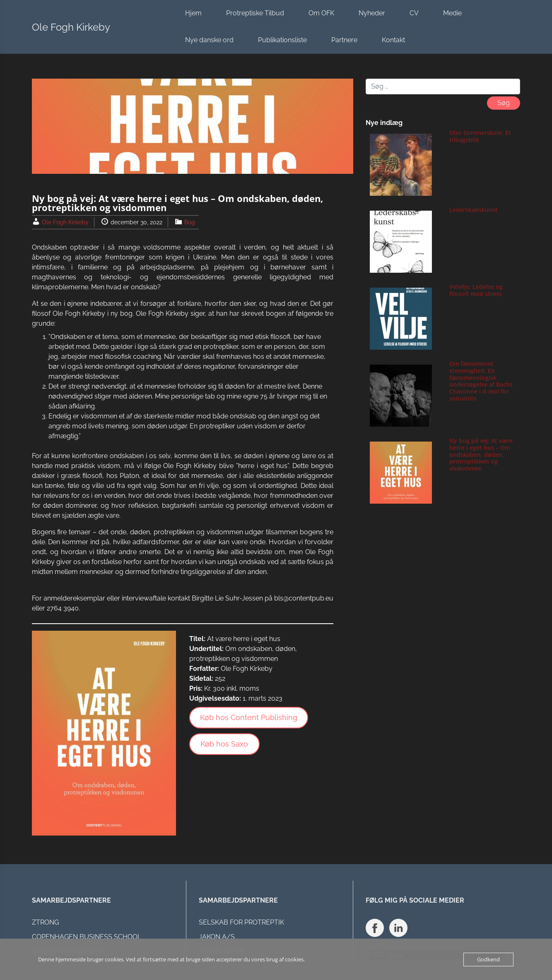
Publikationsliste (282, 40)
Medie (452, 13)
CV (414, 13)
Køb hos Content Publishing (249, 717)
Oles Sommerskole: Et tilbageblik (480, 136)
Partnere (344, 40)
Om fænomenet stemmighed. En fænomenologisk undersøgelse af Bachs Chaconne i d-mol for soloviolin (481, 381)
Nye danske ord (209, 40)
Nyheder (372, 13)
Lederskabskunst (474, 210)
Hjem (193, 13)
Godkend (488, 959)
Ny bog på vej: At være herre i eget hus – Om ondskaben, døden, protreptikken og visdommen (481, 454)
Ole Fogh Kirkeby (71, 27)
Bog (190, 222)
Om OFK (321, 13)
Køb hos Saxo (224, 744)
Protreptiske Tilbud (255, 13)
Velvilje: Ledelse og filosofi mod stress (476, 290)
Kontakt (393, 40)
